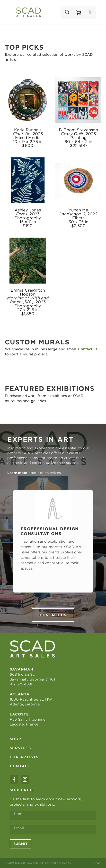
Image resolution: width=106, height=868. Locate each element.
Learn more (17, 473)
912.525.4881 (21, 684)
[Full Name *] (53, 815)
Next (99, 541)
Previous (7, 541)
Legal (98, 863)
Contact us (53, 615)
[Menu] (90, 12)
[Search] (67, 12)
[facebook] (14, 779)
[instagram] (25, 779)
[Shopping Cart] (78, 12)
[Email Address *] (53, 830)
